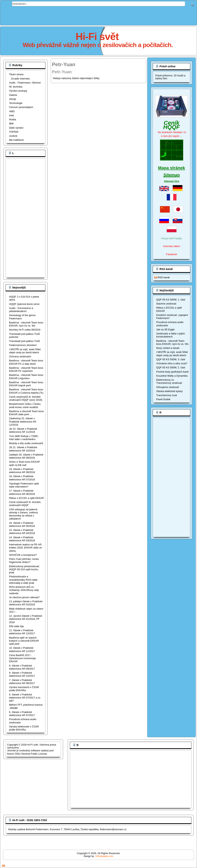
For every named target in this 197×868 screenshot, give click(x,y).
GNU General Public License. (31, 754)
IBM (11, 124)
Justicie (13, 136)
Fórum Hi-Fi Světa (172, 238)
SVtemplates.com (104, 856)
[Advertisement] (98, 15)
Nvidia (13, 119)
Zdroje (13, 99)
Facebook (172, 254)
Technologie (16, 103)
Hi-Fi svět (97, 36)
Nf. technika (16, 87)
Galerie (13, 95)
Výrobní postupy (18, 91)
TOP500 (14, 132)
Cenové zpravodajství (21, 107)
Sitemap (172, 175)
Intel (11, 115)
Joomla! (12, 750)
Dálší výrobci (16, 128)
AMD (12, 111)
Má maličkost (16, 140)
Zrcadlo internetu (20, 79)
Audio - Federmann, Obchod (25, 83)
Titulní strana (16, 74)
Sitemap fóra (172, 181)
